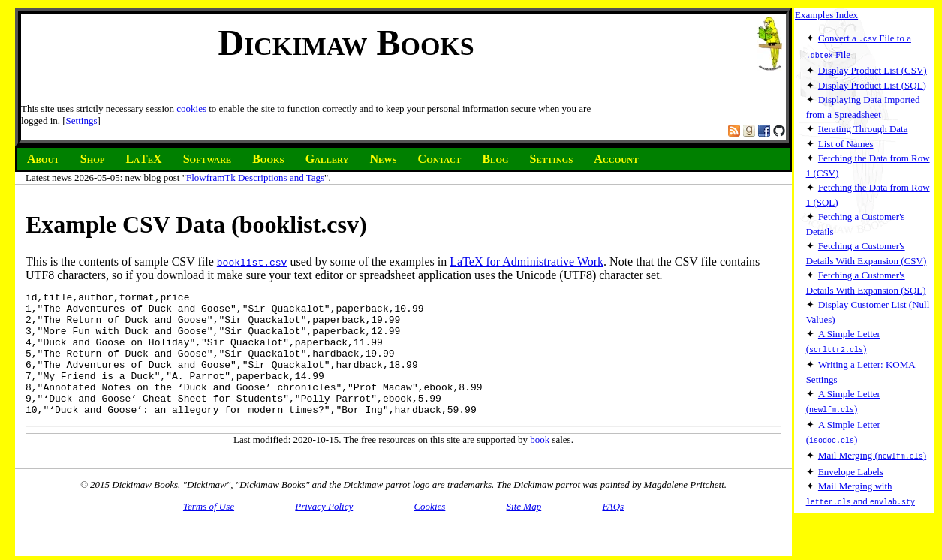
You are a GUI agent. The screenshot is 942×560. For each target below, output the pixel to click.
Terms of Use (209, 519)
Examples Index (826, 15)
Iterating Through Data (863, 127)
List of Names (846, 142)
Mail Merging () (872, 452)
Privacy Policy (324, 519)
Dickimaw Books (346, 42)
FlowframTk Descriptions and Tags (255, 178)
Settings (82, 120)
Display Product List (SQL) (872, 84)
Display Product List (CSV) (873, 69)
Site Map (524, 519)
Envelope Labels (851, 467)
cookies (191, 108)
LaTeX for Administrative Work (527, 262)
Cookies (429, 519)
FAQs (613, 519)
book (540, 464)
